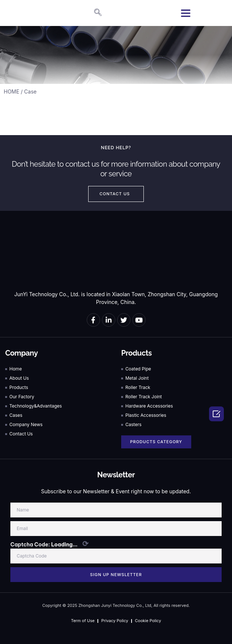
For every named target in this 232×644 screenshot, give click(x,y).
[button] (186, 13)
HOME (11, 91)
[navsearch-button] (94, 13)
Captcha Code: (49, 544)
